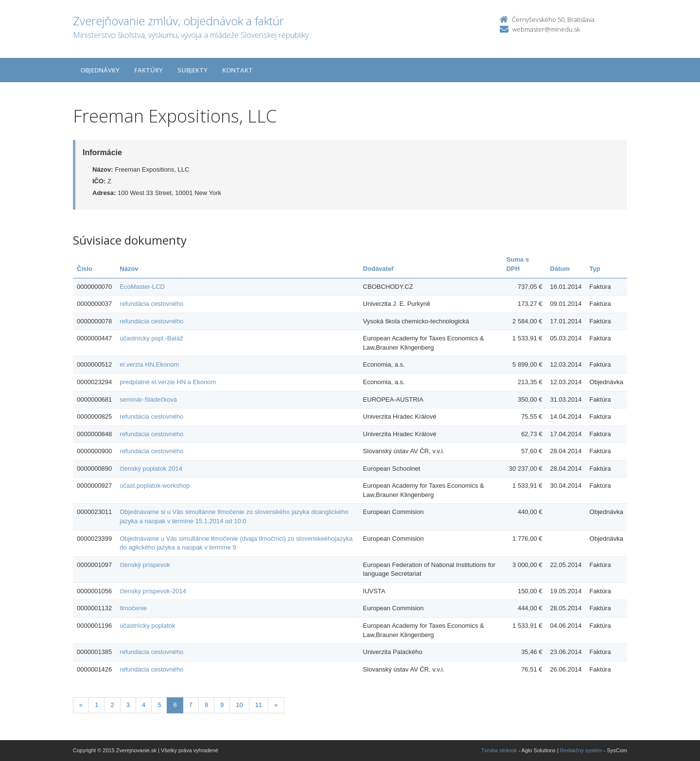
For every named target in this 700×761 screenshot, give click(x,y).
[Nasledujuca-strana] (276, 705)
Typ (595, 269)
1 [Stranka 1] (96, 705)
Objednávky (100, 70)
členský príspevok (145, 565)
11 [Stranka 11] (259, 705)
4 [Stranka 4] (144, 705)
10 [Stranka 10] (239, 705)
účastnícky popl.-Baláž (151, 338)
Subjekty (192, 70)
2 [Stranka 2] (112, 705)
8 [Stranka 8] (206, 705)
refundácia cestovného (151, 304)
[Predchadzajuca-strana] (81, 705)
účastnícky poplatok (147, 626)
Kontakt (237, 70)
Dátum (560, 269)
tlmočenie (133, 608)
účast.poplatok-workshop (155, 486)
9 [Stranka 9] (222, 705)
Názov (129, 269)
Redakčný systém (581, 750)
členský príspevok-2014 (153, 591)
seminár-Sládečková (148, 399)
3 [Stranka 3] (128, 705)
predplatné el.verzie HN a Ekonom (168, 382)
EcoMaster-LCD (142, 287)
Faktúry (149, 70)
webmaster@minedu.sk (546, 29)
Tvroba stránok (499, 750)
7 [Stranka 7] (191, 705)
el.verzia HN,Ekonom (149, 364)
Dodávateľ (379, 269)
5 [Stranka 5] (159, 705)
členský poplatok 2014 (151, 469)
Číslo (85, 269)
